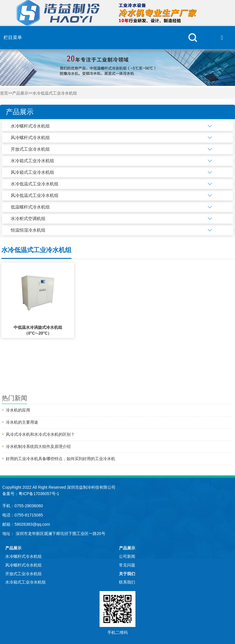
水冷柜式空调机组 (28, 218)
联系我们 (127, 582)
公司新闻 (127, 556)
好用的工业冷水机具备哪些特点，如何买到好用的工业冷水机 (60, 459)
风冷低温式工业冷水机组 (35, 195)
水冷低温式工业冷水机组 (55, 93)
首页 (4, 93)
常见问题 (127, 565)
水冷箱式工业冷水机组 (32, 161)
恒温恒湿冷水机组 (28, 230)
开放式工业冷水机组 (30, 149)
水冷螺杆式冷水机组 (30, 126)
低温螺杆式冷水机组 (30, 207)
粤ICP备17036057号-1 (39, 494)
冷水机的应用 (18, 410)
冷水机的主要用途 (22, 422)
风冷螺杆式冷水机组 (30, 138)
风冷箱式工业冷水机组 (32, 172)
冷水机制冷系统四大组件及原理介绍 (38, 446)
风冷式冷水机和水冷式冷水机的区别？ (40, 434)
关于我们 (127, 574)
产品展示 (20, 93)
